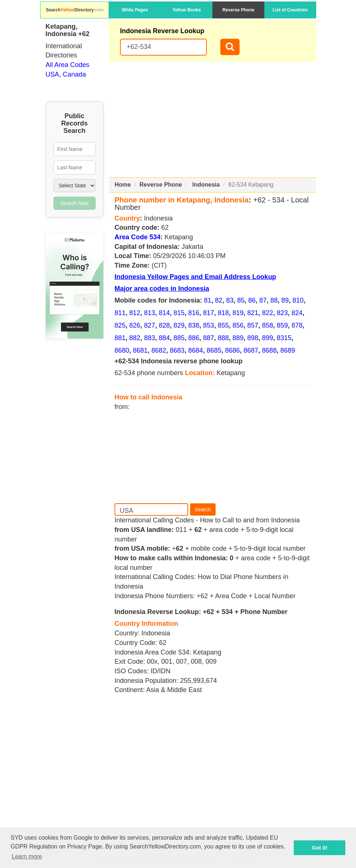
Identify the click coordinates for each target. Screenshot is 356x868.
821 (253, 313)
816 (194, 313)
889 (238, 338)
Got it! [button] (320, 848)
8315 (284, 338)
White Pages (135, 10)
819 (238, 313)
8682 (159, 350)
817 (208, 313)
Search (203, 509)
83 (230, 300)
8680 (122, 350)
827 (149, 325)
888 (223, 338)
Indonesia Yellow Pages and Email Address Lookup (195, 277)
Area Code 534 (138, 237)
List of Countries (290, 10)
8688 (269, 350)
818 (223, 313)
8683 (177, 350)
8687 (251, 350)
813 (149, 313)
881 (120, 338)
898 (253, 338)
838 (194, 325)
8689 (288, 350)
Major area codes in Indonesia (162, 289)
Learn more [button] (27, 856)
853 (208, 325)
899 (268, 338)
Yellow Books (186, 10)
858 (268, 325)
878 (297, 325)
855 (223, 325)
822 (268, 313)
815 (179, 313)
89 (285, 300)
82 (219, 300)
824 (297, 313)
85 (241, 300)
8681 (140, 350)
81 (208, 300)
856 (238, 325)
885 (179, 338)
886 (194, 338)
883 (149, 338)
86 (252, 300)
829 (179, 325)
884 (164, 338)
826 (135, 325)
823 (282, 313)
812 (135, 313)
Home (123, 185)
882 (135, 338)
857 (253, 325)
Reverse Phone (238, 10)
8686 (232, 350)
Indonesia (206, 185)
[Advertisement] (213, 120)
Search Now (74, 203)
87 (263, 300)
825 (120, 325)
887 (208, 338)
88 (274, 300)
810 (298, 300)
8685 (214, 350)
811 (120, 313)
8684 (195, 350)
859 (282, 325)
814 (164, 313)
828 (164, 325)
